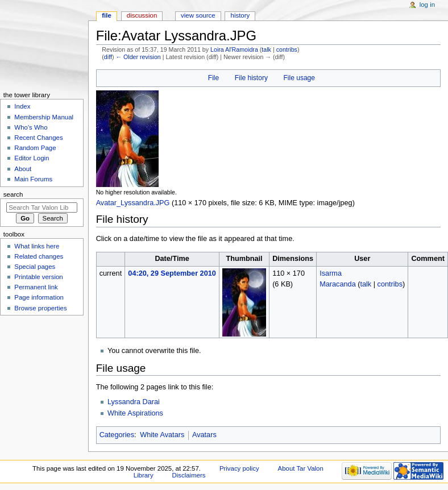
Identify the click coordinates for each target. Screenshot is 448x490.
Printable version (38, 277)
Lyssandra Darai (134, 402)
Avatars (204, 435)
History (240, 15)
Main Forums (33, 179)
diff (108, 57)
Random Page (35, 148)
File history (251, 78)
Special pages (35, 267)
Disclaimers (189, 475)
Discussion (142, 15)
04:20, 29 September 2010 (172, 273)
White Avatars (162, 435)
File (213, 78)
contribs (287, 49)
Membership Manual (44, 117)
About (23, 169)
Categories (117, 435)
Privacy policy (239, 468)
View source (198, 15)
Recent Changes (38, 138)
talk (266, 49)
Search (13, 194)
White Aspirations (135, 413)
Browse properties (40, 308)
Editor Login (32, 158)
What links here (37, 246)
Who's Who (31, 127)
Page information (39, 297)
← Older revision (138, 57)
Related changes (39, 256)
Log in (427, 5)
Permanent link (36, 287)
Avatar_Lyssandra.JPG (133, 203)
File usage (299, 78)
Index (22, 106)
